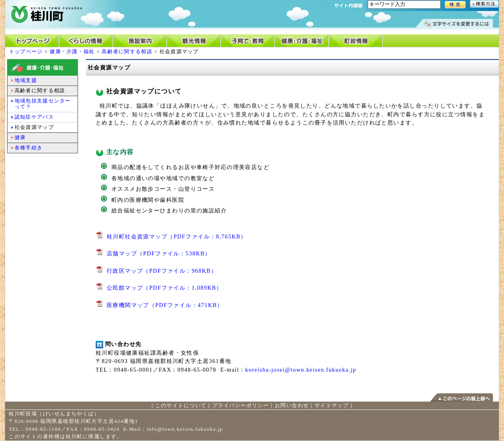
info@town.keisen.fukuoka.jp (185, 429)
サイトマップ (332, 405)
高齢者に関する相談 (127, 51)
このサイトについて (181, 405)
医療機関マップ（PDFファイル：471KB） (165, 305)
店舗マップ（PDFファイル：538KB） (159, 253)
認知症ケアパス (34, 117)
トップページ (26, 51)
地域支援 (26, 80)
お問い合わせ (292, 405)
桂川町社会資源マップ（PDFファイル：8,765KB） (177, 236)
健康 (20, 137)
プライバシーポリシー (241, 405)
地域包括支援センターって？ (43, 104)
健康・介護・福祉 (72, 51)
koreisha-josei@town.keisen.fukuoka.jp (301, 370)
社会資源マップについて (139, 91)
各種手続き (29, 148)
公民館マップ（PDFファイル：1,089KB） (165, 288)
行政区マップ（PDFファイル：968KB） (162, 271)
